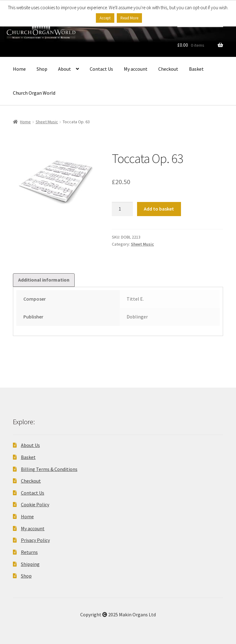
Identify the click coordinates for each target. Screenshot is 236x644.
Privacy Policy (35, 540)
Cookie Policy (35, 504)
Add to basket (159, 209)
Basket (196, 69)
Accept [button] (105, 18)
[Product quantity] (122, 209)
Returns (29, 552)
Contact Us (101, 69)
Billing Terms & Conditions (49, 469)
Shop (42, 69)
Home (19, 69)
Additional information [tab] (44, 280)
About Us (30, 445)
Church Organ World (34, 93)
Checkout (168, 69)
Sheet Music (47, 122)
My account (136, 69)
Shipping (30, 564)
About (65, 69)
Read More (129, 18)
